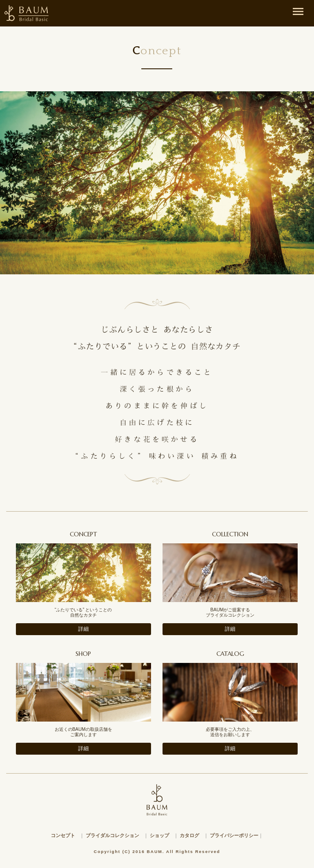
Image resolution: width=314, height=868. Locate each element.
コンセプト (63, 835)
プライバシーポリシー (234, 835)
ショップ (159, 835)
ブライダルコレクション (112, 835)
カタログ (189, 835)
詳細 (83, 629)
